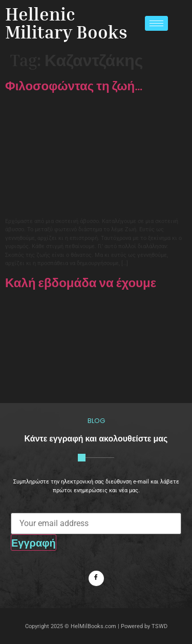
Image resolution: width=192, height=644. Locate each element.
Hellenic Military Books (66, 23)
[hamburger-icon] (156, 23)
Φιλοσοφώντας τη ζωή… (74, 86)
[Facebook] (96, 578)
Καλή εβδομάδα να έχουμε (81, 283)
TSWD (159, 626)
